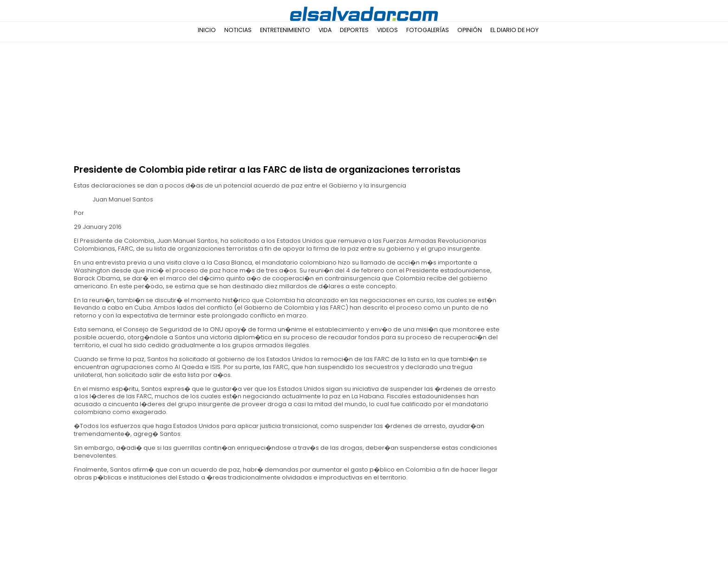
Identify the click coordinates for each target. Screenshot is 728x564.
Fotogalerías (428, 30)
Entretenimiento (285, 30)
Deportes (354, 30)
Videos (387, 30)
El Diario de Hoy (514, 30)
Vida (325, 30)
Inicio (207, 30)
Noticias (238, 30)
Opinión (470, 30)
